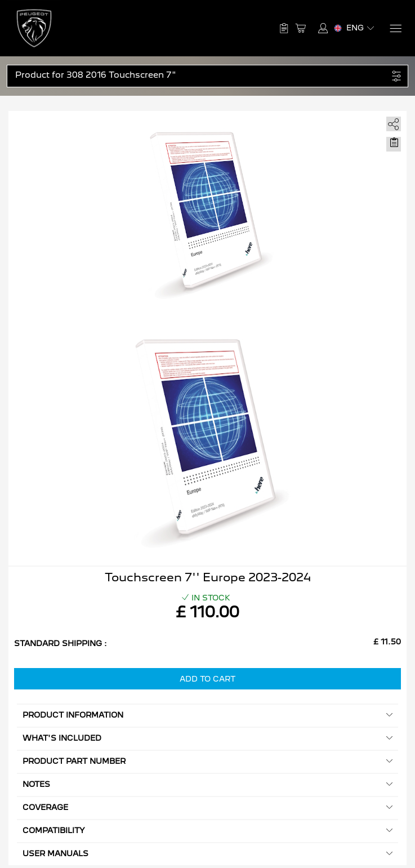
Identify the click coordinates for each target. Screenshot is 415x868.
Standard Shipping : (61, 643)
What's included (207, 738)
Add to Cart (207, 679)
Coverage (207, 807)
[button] (202, 75)
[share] (392, 122)
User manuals (207, 854)
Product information (207, 715)
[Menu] (395, 28)
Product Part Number (207, 761)
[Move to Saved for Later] (394, 143)
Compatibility (207, 831)
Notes (207, 784)
